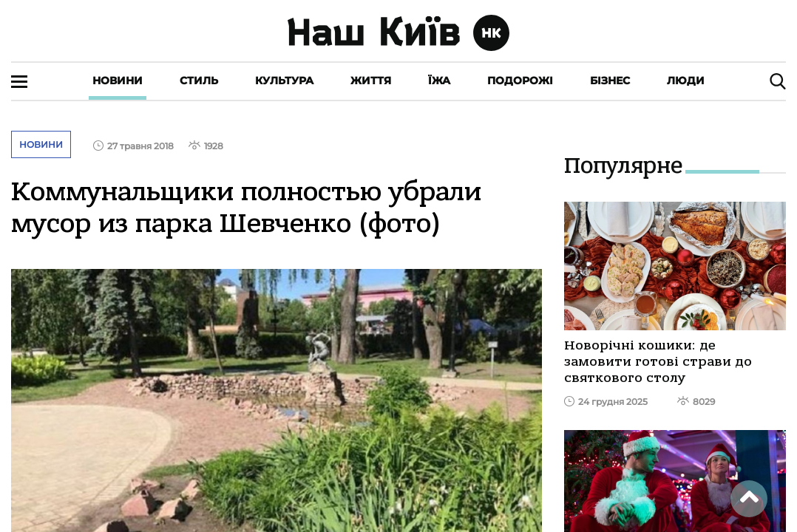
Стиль (199, 81)
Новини (118, 81)
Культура (284, 81)
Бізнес (610, 81)
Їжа (439, 81)
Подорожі (520, 81)
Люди (686, 81)
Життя (371, 81)
